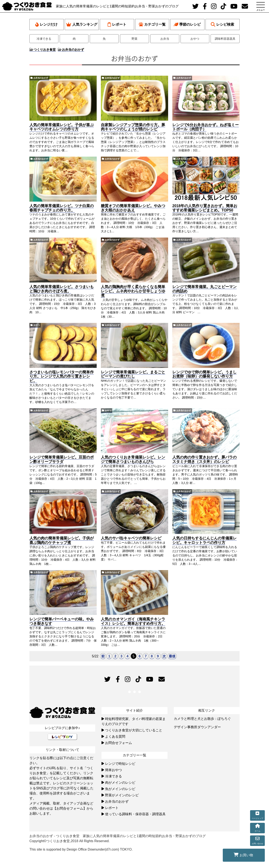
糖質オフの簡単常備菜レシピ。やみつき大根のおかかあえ (133, 208)
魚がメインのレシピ (120, 789)
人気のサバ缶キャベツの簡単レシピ (131, 538)
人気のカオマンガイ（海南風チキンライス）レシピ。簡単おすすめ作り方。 (133, 621)
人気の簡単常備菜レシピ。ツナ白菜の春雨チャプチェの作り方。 (62, 208)
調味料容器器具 (225, 39)
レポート (117, 24)
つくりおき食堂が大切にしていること (134, 730)
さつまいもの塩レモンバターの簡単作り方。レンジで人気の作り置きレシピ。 (62, 377)
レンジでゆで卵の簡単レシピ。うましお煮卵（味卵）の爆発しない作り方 (204, 374)
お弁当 (165, 39)
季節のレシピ (187, 24)
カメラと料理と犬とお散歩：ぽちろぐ (202, 719)
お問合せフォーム (119, 743)
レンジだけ (46, 24)
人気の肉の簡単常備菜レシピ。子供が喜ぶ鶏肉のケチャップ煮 (62, 540)
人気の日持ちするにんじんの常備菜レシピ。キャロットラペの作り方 (204, 540)
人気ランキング (82, 24)
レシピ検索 (222, 24)
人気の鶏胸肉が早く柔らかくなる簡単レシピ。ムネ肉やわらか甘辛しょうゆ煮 (133, 291)
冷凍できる (44, 39)
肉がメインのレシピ (120, 783)
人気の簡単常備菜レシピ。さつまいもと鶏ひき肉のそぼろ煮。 (62, 289)
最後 (172, 656)
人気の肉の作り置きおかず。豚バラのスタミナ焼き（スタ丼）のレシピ (204, 459)
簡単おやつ (113, 770)
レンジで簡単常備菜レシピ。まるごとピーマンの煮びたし (133, 374)
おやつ (195, 39)
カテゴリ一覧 (152, 24)
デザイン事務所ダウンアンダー (197, 727)
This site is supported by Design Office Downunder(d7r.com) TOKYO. (81, 849)
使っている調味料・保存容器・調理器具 (135, 814)
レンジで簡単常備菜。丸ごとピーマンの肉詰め (204, 289)
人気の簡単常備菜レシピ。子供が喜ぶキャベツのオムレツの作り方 (62, 127)
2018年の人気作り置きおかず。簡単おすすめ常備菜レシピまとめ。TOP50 (205, 208)
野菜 (134, 39)
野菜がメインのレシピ (122, 795)
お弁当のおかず (41, 78)
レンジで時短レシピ (120, 764)
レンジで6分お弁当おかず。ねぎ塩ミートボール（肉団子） (206, 127)
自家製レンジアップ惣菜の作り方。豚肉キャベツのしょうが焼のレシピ (133, 127)
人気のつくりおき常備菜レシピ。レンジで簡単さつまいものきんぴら (133, 459)
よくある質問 (115, 737)
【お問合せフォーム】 (70, 808)
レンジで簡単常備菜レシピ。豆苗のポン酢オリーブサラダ (62, 459)
